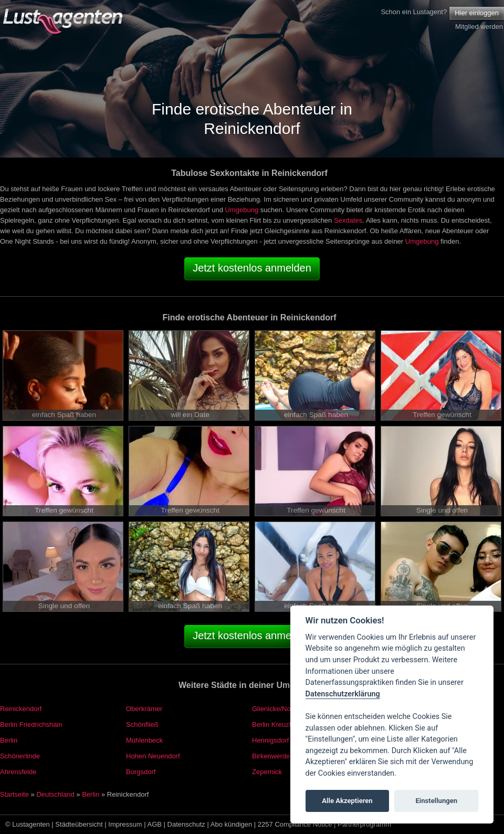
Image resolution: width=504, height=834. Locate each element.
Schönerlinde (20, 756)
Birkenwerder (272, 756)
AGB (155, 824)
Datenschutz (186, 824)
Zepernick (267, 772)
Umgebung (242, 210)
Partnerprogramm (364, 824)
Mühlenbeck (144, 740)
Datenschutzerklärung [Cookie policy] (343, 694)
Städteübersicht (79, 824)
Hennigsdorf (270, 740)
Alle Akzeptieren (347, 801)
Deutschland (55, 794)
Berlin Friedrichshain (31, 724)
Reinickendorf (21, 709)
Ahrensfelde (18, 772)
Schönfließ (142, 724)
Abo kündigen (232, 824)
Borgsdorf (141, 772)
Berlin (9, 740)
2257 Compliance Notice (295, 824)
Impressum (125, 824)
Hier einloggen (477, 13)
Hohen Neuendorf (153, 756)
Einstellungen (436, 801)
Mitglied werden (479, 27)
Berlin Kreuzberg (277, 724)
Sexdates (348, 220)
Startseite (14, 794)
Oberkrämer (144, 709)
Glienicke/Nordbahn (282, 709)
